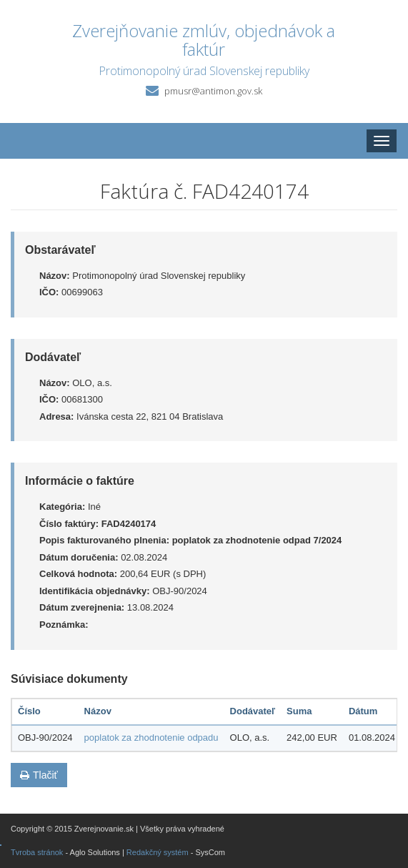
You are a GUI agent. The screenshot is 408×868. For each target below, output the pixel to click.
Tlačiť (39, 775)
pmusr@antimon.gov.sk (213, 91)
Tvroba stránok (37, 852)
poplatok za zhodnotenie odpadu (151, 738)
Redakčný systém (158, 852)
